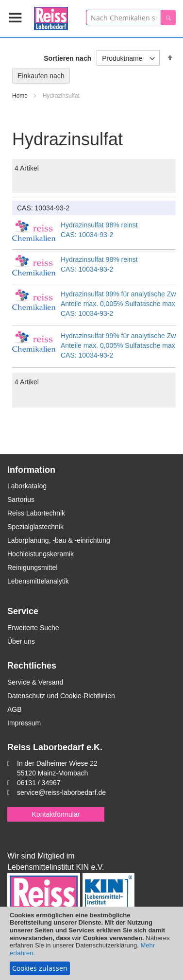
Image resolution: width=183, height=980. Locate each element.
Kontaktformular (56, 814)
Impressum (24, 723)
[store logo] (51, 17)
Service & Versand (35, 682)
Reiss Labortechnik (36, 513)
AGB (15, 709)
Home (21, 96)
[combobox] (124, 17)
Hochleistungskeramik (41, 554)
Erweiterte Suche (33, 628)
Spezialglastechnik (35, 527)
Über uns (21, 641)
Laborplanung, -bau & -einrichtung (59, 540)
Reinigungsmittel (33, 567)
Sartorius (21, 499)
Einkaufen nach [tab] (41, 76)
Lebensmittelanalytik (38, 581)
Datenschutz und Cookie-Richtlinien (61, 696)
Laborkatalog (27, 486)
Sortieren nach (67, 58)
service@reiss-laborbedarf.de (61, 792)
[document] (91, 943)
